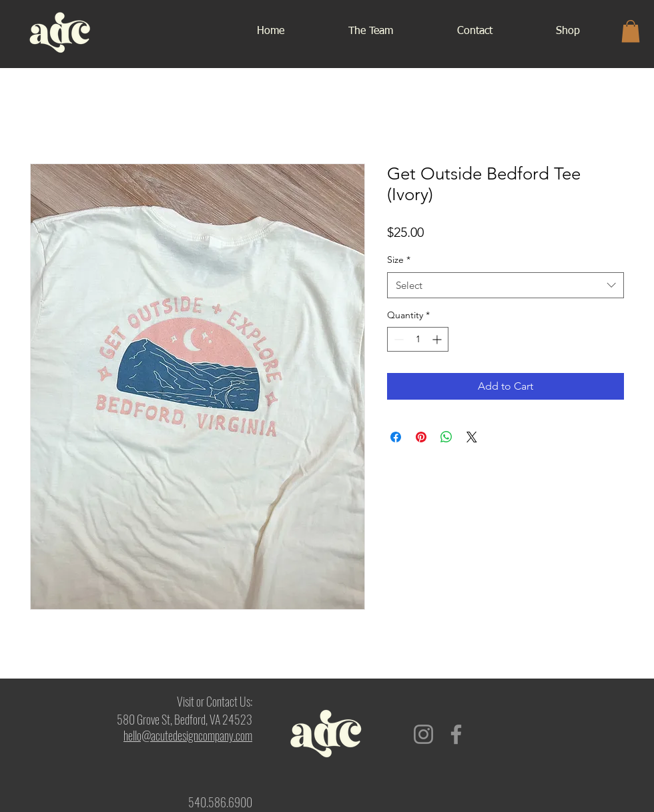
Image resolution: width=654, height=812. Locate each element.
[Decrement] (397, 339)
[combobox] (506, 285)
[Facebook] (456, 734)
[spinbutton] (418, 339)
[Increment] (438, 339)
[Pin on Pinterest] (421, 437)
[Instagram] (423, 734)
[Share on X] (472, 437)
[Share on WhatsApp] (446, 437)
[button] (631, 31)
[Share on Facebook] (396, 437)
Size (399, 260)
